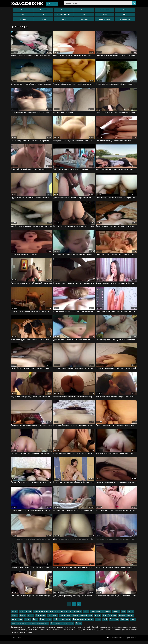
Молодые (23, 20)
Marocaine (64, 615)
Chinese (97, 618)
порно (29, 4)
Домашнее (43, 11)
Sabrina (130, 615)
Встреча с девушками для (43, 615)
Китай (105, 622)
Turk (111, 622)
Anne (123, 615)
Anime (49, 622)
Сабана (15, 615)
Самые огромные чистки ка (101, 615)
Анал (84, 15)
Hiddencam (124, 622)
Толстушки (112, 618)
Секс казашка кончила (59, 626)
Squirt (35, 622)
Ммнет (15, 618)
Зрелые (43, 20)
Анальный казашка (19, 626)
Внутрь (78, 626)
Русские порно (65, 622)
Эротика (64, 11)
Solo (49, 618)
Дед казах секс (76, 615)
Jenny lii (30, 618)
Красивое (84, 11)
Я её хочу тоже (26, 615)
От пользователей (64, 15)
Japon (55, 618)
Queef (86, 615)
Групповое (84, 20)
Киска (98, 622)
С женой (105, 15)
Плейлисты (55, 4)
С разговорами (105, 11)
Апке (20, 622)
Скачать (28, 622)
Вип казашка (40, 618)
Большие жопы (125, 20)
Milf (55, 622)
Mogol (133, 622)
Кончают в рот (65, 618)
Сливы (125, 11)
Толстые (64, 20)
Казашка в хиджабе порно (83, 618)
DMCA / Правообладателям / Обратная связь (121, 641)
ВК (23, 15)
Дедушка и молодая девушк (83, 622)
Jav (57, 615)
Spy (117, 622)
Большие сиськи (105, 20)
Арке (14, 622)
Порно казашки (17, 641)
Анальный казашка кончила (38, 626)
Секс (23, 11)
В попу (42, 622)
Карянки (130, 618)
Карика (22, 618)
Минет (125, 15)
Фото (71, 626)
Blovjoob (122, 618)
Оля (104, 618)
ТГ (43, 15)
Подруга (116, 615)
